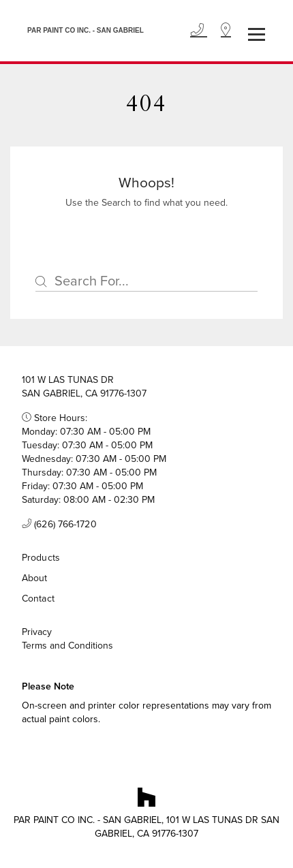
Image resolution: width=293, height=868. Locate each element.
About (35, 578)
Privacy (37, 632)
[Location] (226, 31)
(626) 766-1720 (59, 525)
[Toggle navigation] (257, 34)
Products (41, 558)
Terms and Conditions (67, 646)
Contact (38, 599)
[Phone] (199, 31)
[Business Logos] (82, 31)
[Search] (146, 281)
